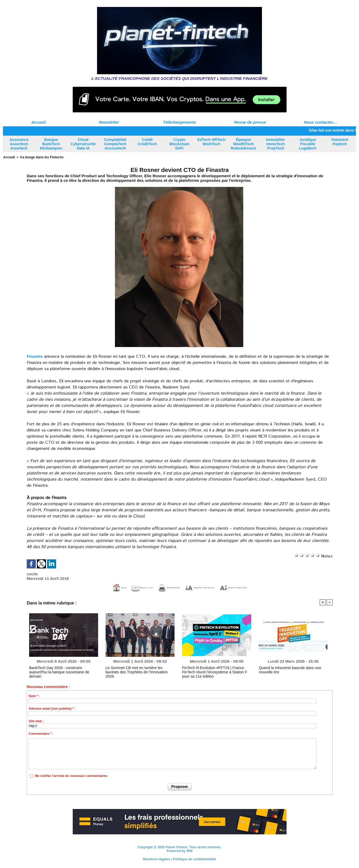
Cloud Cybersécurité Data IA (83, 144)
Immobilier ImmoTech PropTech (276, 144)
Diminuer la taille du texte (276, 587)
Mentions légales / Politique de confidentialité (179, 859)
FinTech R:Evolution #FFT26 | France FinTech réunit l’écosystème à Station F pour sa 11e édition (215, 671)
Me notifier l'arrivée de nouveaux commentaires (71, 776)
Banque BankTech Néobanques (51, 144)
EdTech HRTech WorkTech (211, 142)
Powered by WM (179, 850)
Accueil (38, 122)
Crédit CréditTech (147, 142)
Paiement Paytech (340, 142)
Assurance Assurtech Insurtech (19, 144)
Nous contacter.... (321, 122)
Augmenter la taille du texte (211, 587)
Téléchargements (179, 122)
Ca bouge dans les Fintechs (38, 157)
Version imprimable (152, 587)
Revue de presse (250, 122)
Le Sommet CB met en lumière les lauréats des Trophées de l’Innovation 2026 (139, 669)
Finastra (35, 356)
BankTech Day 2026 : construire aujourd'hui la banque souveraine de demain (62, 669)
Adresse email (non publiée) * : (52, 708)
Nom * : (34, 696)
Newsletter (109, 122)
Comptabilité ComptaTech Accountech (115, 144)
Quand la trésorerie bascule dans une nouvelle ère (292, 669)
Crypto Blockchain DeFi (179, 144)
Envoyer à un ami (104, 587)
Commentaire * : (41, 733)
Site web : (36, 721)
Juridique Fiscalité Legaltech (308, 144)
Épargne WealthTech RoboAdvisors (244, 144)
